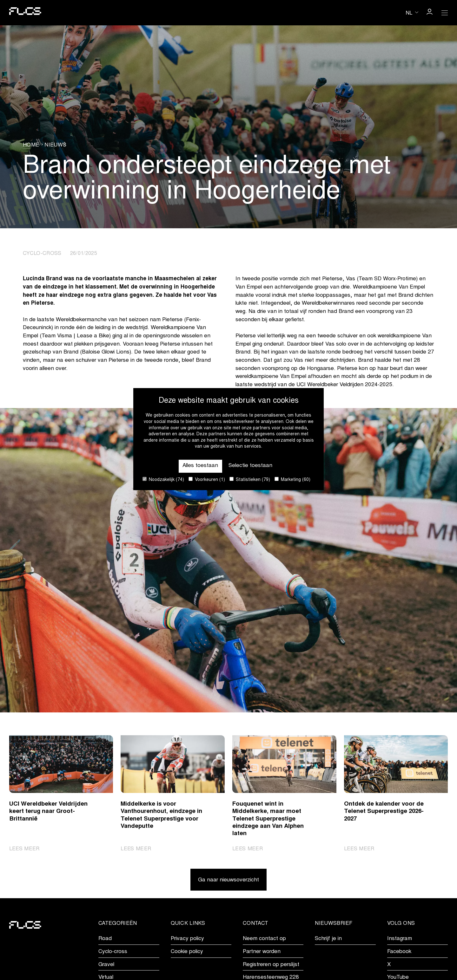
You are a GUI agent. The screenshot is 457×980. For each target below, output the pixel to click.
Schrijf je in (328, 939)
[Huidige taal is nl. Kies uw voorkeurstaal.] (412, 12)
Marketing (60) (292, 480)
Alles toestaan (200, 466)
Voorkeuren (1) (207, 480)
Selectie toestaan (250, 466)
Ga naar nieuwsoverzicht (228, 880)
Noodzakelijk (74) (163, 480)
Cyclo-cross (113, 952)
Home (31, 145)
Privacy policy (187, 939)
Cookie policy (187, 952)
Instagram (400, 939)
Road (105, 939)
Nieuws (55, 145)
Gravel (106, 965)
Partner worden (262, 952)
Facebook (399, 952)
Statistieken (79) (250, 480)
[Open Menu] (445, 13)
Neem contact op (264, 939)
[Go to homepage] (25, 13)
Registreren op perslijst (271, 965)
